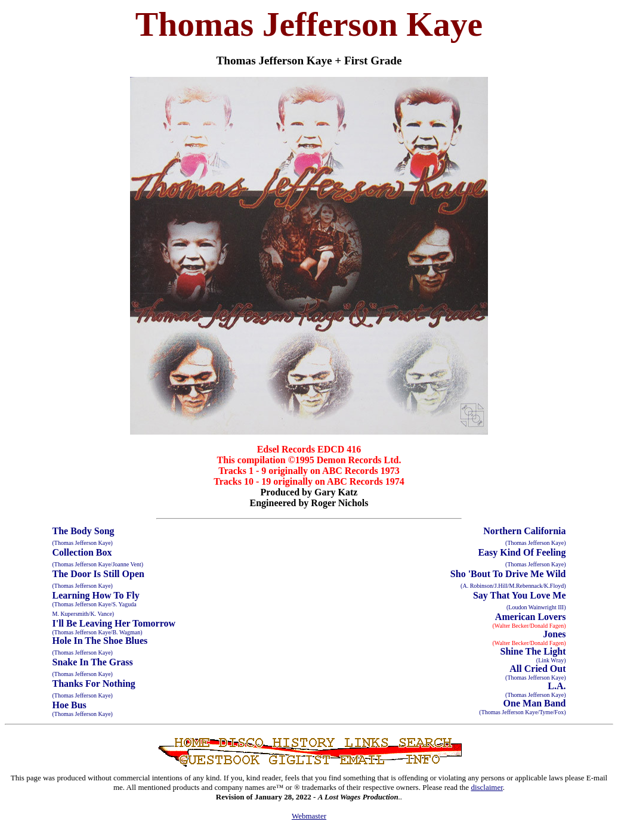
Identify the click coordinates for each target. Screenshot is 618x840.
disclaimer (486, 787)
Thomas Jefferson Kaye (309, 24)
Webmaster (309, 816)
